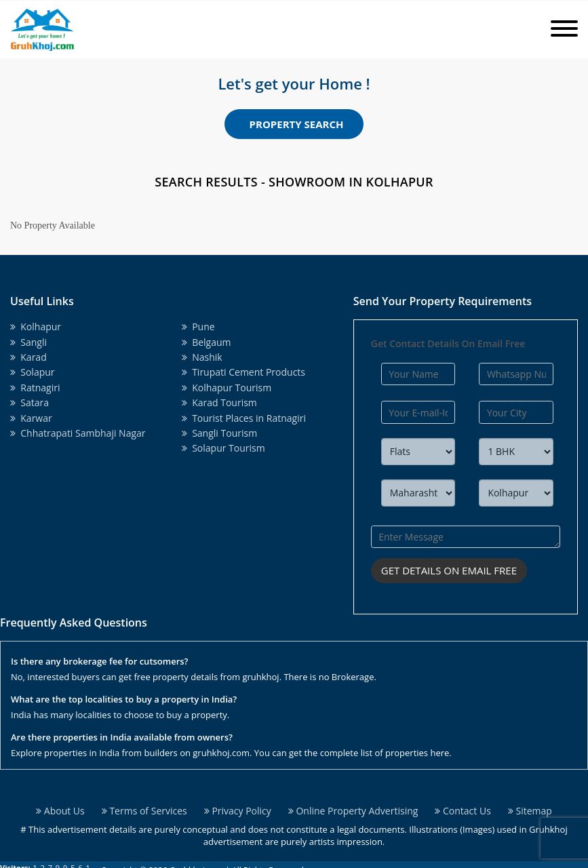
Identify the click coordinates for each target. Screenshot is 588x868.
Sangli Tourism (219, 433)
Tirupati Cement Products (243, 372)
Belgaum (207, 342)
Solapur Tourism (223, 448)
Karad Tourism (219, 402)
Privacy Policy (238, 811)
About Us (60, 811)
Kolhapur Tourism (227, 388)
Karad (28, 357)
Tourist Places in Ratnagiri (244, 418)
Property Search (297, 124)
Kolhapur (36, 327)
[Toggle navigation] (564, 29)
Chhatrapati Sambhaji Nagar (78, 433)
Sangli (28, 342)
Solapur (33, 372)
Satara (30, 402)
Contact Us (463, 811)
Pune (198, 327)
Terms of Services (144, 811)
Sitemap (530, 811)
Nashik (202, 357)
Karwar (31, 418)
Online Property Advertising (353, 811)
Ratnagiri (35, 388)
